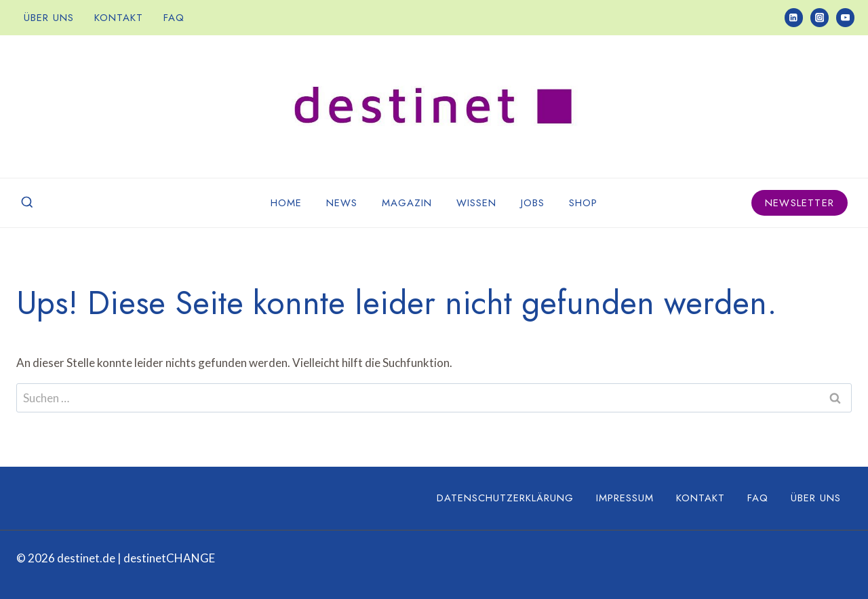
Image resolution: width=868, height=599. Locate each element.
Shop (583, 203)
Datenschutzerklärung (505, 498)
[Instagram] (820, 17)
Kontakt (119, 18)
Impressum (625, 498)
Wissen (476, 203)
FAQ (174, 18)
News (342, 203)
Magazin (407, 203)
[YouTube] (845, 17)
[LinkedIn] (794, 17)
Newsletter (800, 203)
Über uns (49, 18)
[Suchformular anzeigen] (27, 203)
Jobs (533, 203)
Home (286, 203)
